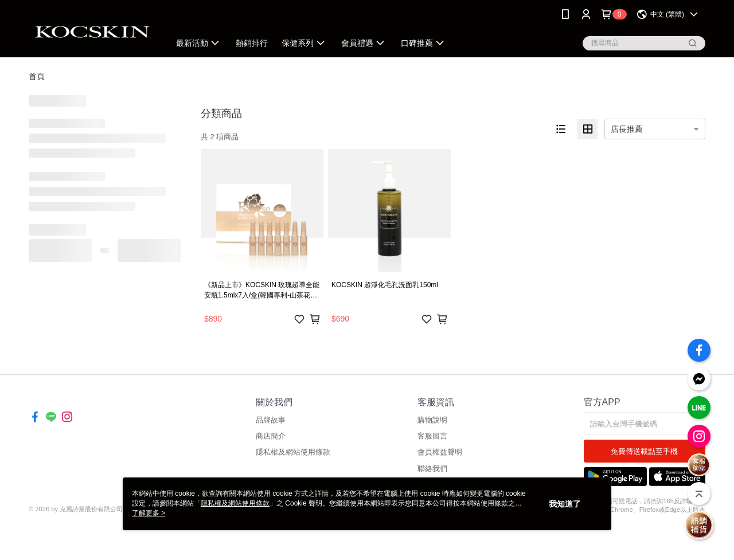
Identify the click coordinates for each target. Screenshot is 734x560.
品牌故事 (271, 420)
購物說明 (432, 420)
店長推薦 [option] (627, 129)
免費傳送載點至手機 (644, 451)
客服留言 (432, 436)
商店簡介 (271, 436)
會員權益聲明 (440, 452)
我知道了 (565, 504)
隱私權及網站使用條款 (293, 452)
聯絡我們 (432, 469)
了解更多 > (149, 513)
